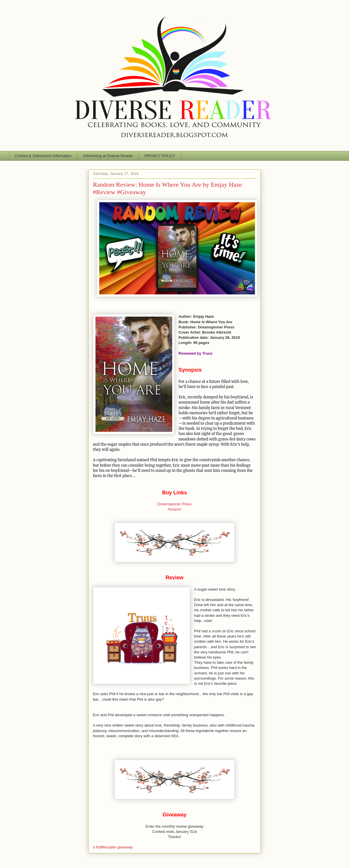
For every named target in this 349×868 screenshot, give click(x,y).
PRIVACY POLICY (160, 156)
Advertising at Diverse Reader (108, 156)
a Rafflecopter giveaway (113, 847)
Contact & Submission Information (43, 156)
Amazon (174, 509)
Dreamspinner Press (175, 504)
